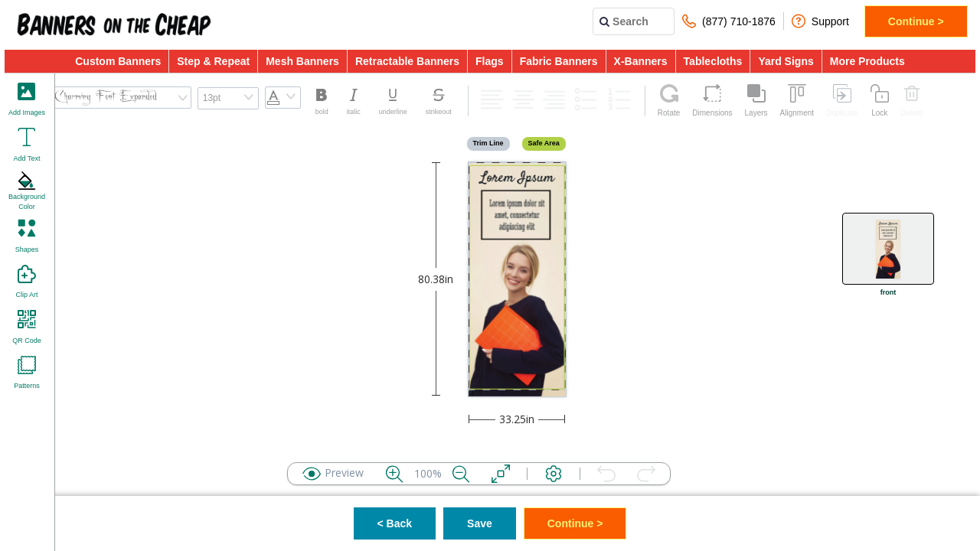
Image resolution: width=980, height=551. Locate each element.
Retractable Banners (407, 61)
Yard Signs (786, 61)
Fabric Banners (559, 61)
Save (480, 523)
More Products (867, 61)
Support (820, 21)
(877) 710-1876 (729, 21)
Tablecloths (713, 61)
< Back (395, 523)
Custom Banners (118, 61)
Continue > (916, 21)
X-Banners (641, 61)
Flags (490, 61)
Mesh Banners (302, 61)
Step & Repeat (213, 61)
